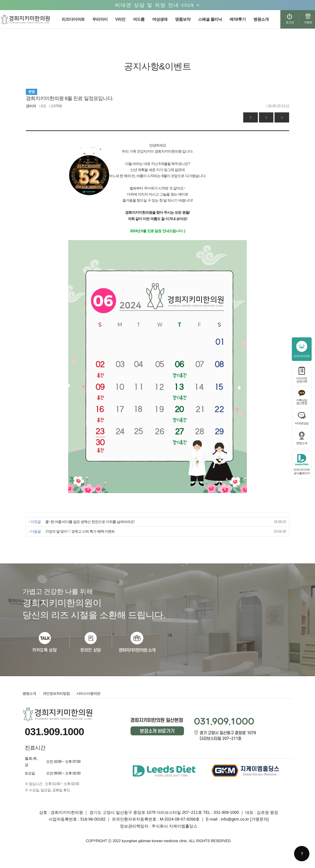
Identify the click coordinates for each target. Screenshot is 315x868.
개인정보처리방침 (56, 694)
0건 (42, 106)
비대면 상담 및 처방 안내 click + (157, 5)
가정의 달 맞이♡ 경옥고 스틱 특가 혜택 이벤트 (80, 531)
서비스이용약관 (88, 694)
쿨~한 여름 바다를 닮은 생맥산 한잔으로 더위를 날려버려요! (90, 522)
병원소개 (29, 694)
